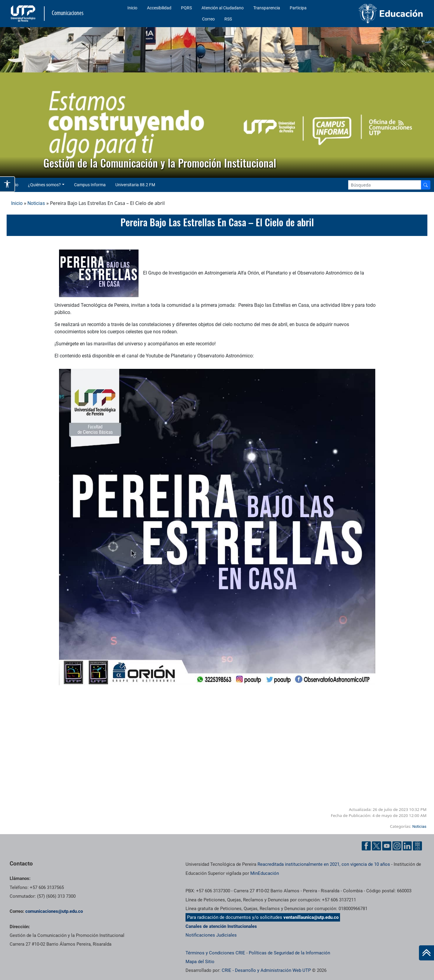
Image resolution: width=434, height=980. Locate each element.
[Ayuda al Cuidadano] (417, 846)
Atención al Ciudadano (223, 8)
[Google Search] (385, 185)
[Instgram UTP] (397, 846)
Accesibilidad (159, 8)
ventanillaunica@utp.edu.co (311, 917)
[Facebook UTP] (366, 846)
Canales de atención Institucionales (221, 926)
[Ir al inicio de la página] (426, 953)
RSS (228, 19)
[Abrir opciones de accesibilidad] (8, 184)
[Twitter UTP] (376, 846)
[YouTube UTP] (387, 846)
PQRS (186, 8)
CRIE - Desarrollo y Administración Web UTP (266, 970)
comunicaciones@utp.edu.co (54, 911)
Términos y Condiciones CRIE (215, 953)
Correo (208, 19)
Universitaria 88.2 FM (135, 185)
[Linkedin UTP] (407, 846)
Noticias (36, 203)
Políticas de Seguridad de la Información (289, 953)
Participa (298, 8)
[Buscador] (426, 185)
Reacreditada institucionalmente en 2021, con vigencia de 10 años (324, 864)
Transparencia (267, 8)
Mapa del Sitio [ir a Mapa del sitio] (200, 962)
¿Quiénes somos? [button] (44, 185)
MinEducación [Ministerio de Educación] (265, 873)
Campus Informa (90, 185)
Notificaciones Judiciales (211, 935)
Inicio (132, 8)
